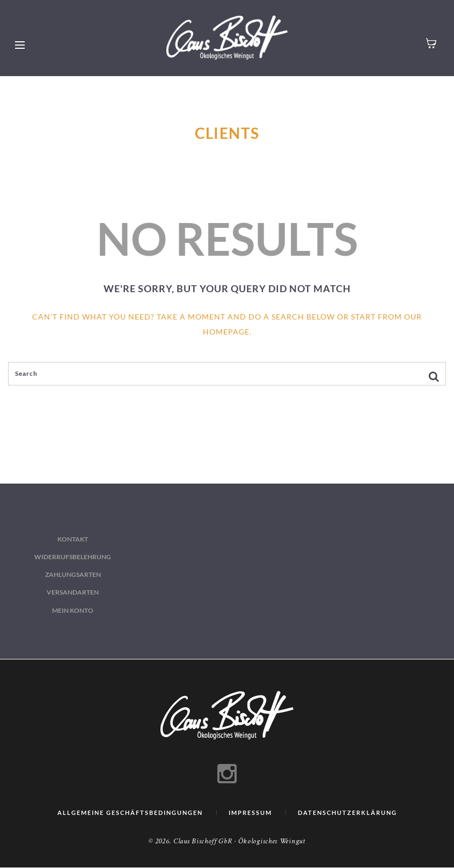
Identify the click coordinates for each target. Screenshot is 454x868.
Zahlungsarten (73, 574)
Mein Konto (73, 610)
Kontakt (73, 539)
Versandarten (73, 592)
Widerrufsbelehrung (73, 557)
